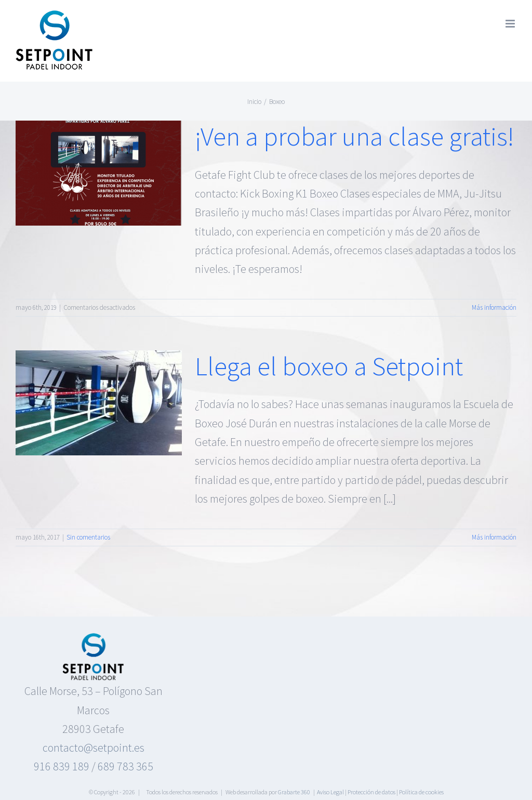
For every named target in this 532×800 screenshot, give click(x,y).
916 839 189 (62, 766)
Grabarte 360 (294, 792)
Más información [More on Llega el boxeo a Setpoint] (494, 537)
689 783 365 (125, 766)
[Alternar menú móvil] (511, 24)
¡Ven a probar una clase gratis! (354, 136)
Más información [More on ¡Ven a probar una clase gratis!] (494, 307)
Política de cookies (421, 792)
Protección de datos (371, 792)
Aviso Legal (330, 792)
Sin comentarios (88, 537)
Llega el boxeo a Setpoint (329, 366)
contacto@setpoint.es (94, 747)
